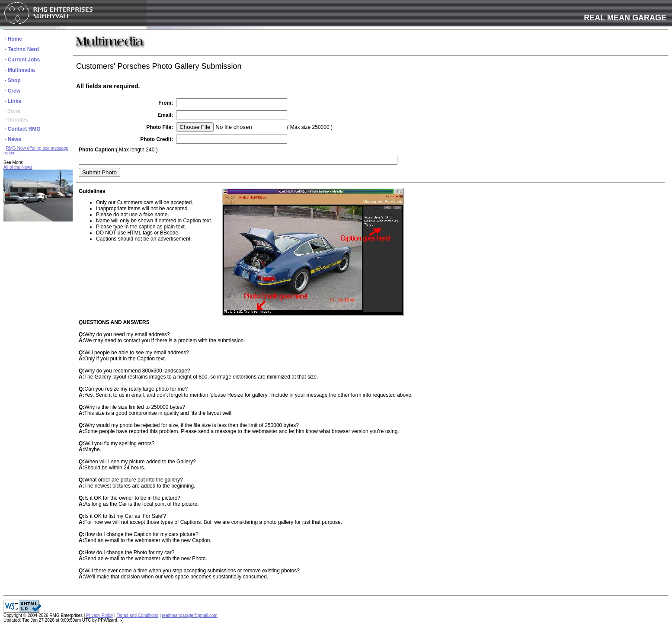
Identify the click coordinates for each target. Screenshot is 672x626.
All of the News (18, 167)
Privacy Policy (99, 615)
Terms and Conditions (137, 615)
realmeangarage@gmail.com (190, 615)
